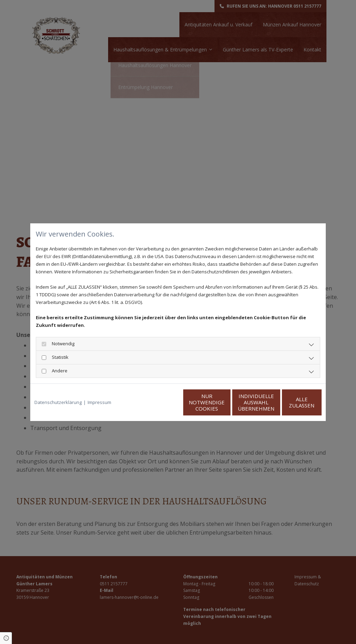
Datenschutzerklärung (58, 402)
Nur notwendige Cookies (157, 402)
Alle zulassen (289, 402)
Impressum (99, 402)
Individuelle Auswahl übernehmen (223, 402)
